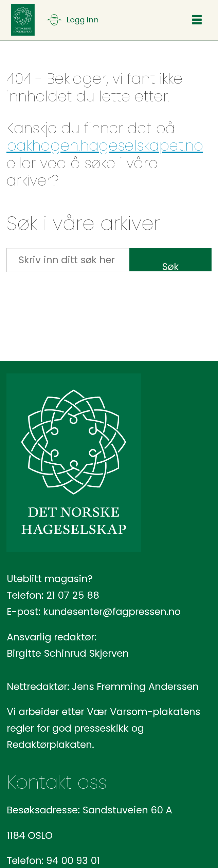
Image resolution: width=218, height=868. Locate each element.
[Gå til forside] (23, 20)
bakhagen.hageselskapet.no (105, 146)
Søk (170, 265)
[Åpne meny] (73, 20)
